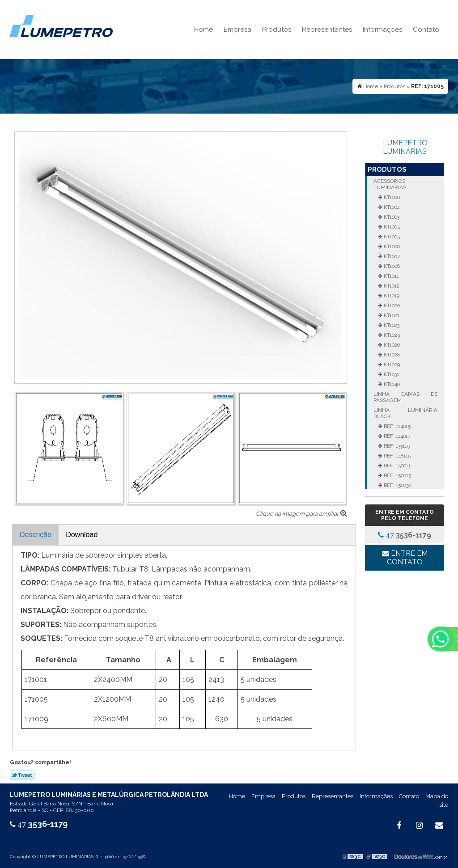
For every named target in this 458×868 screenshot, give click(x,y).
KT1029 (391, 364)
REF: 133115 (396, 446)
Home (204, 30)
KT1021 (391, 315)
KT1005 (391, 237)
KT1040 (391, 384)
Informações (382, 30)
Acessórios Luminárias (390, 184)
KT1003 (391, 217)
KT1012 (391, 286)
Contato (426, 30)
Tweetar (22, 775)
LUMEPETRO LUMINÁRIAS (405, 147)
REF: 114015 (397, 426)
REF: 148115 (397, 456)
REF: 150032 (397, 485)
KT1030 (391, 374)
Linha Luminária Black (405, 413)
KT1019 (391, 296)
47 (405, 535)
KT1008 (391, 266)
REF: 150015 (397, 475)
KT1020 (391, 305)
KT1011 (391, 276)
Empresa (237, 30)
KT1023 (391, 325)
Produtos (277, 30)
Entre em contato (405, 558)
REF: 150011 (397, 466)
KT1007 (391, 256)
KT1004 (391, 227)
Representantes (327, 30)
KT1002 (391, 207)
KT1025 (391, 335)
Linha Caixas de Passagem (405, 397)
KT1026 (391, 345)
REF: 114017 (397, 436)
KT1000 (391, 197)
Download (82, 535)
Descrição (36, 535)
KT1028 (391, 355)
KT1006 (391, 246)
